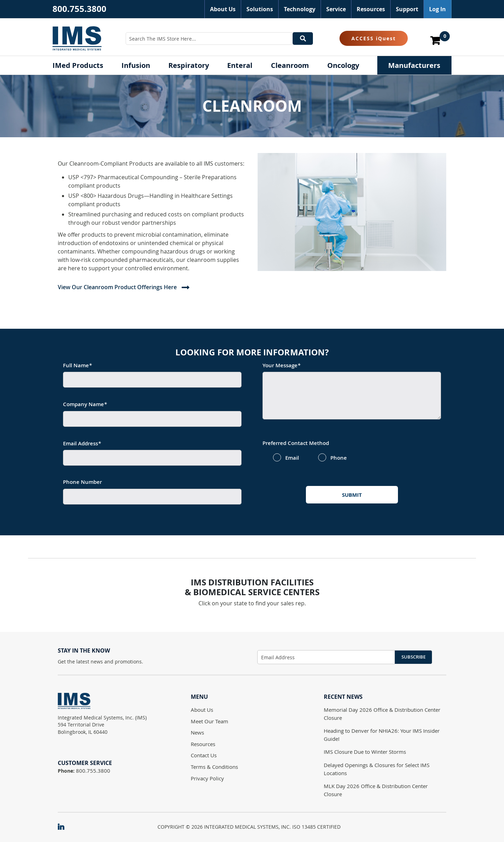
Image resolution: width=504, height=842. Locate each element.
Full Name (77, 365)
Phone (339, 458)
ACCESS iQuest (374, 38)
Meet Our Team (209, 721)
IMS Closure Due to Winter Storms (365, 752)
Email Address (82, 443)
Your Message (281, 365)
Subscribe (414, 657)
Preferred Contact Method (296, 443)
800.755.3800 (79, 9)
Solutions (260, 9)
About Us (223, 9)
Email (292, 458)
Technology (300, 9)
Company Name (85, 404)
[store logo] (77, 38)
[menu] (252, 65)
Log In (437, 9)
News (197, 732)
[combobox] (219, 39)
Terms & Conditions (214, 767)
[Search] (303, 39)
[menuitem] (78, 65)
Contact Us (204, 755)
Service (336, 9)
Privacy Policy (207, 778)
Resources (371, 9)
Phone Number (82, 482)
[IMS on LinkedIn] (64, 827)
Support (407, 9)
